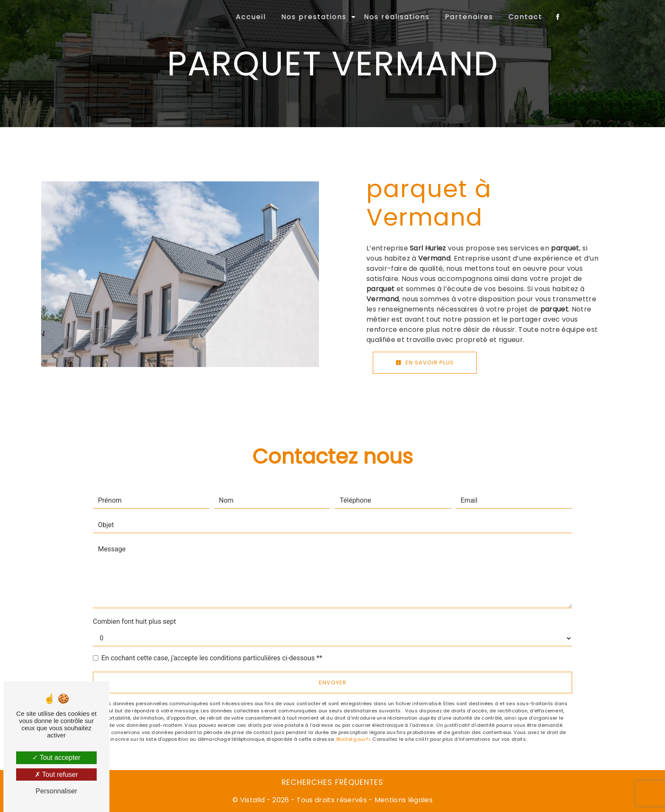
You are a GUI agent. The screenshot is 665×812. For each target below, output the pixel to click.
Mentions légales (403, 800)
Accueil (251, 17)
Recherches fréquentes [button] (332, 782)
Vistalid (253, 800)
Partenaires (469, 17)
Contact (525, 17)
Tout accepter (56, 758)
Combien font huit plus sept (134, 622)
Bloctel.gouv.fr (353, 739)
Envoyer (333, 683)
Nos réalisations (397, 17)
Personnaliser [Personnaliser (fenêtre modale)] (56, 791)
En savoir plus (425, 363)
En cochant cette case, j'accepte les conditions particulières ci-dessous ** (212, 658)
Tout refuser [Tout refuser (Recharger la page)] (56, 774)
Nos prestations (314, 17)
